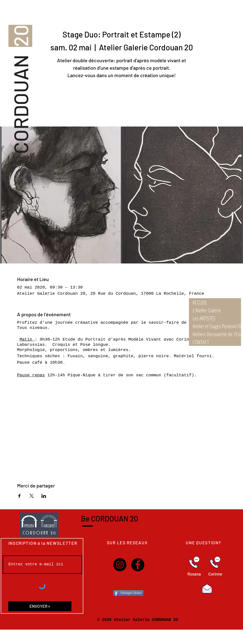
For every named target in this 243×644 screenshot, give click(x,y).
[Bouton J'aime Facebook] (129, 582)
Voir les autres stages (121, 103)
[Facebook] (138, 565)
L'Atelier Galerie (207, 310)
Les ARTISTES (204, 318)
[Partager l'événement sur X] (32, 496)
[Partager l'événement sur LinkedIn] (44, 496)
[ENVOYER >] (40, 606)
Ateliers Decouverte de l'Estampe (217, 334)
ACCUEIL (200, 302)
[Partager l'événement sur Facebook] (19, 496)
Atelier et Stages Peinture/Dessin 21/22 (217, 326)
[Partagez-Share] (128, 593)
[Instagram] (120, 565)
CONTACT (201, 342)
